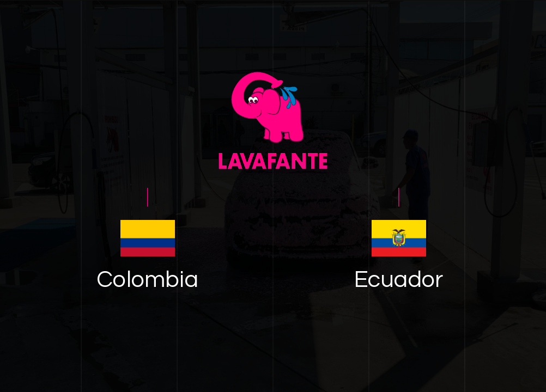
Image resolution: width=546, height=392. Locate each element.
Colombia (147, 280)
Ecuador (399, 280)
